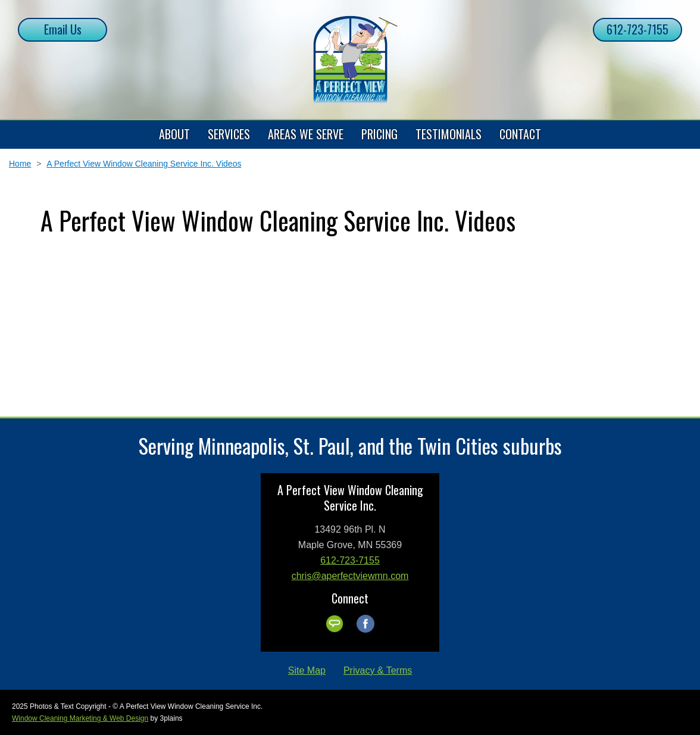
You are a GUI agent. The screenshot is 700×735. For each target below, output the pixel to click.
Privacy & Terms (378, 670)
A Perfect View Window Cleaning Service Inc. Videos (144, 164)
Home (20, 164)
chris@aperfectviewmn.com (350, 576)
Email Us (63, 29)
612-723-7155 (637, 29)
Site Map (307, 670)
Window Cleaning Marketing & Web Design (80, 718)
